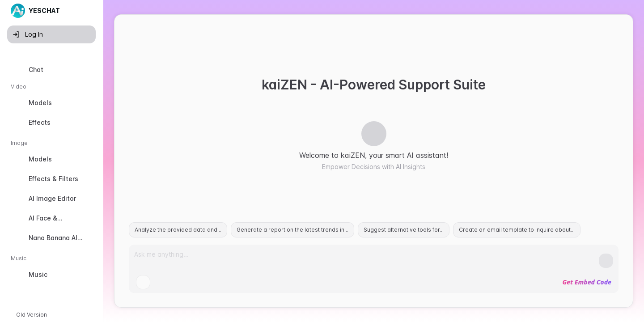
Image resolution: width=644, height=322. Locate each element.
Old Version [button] (32, 315)
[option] (51, 70)
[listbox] (51, 174)
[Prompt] (366, 258)
